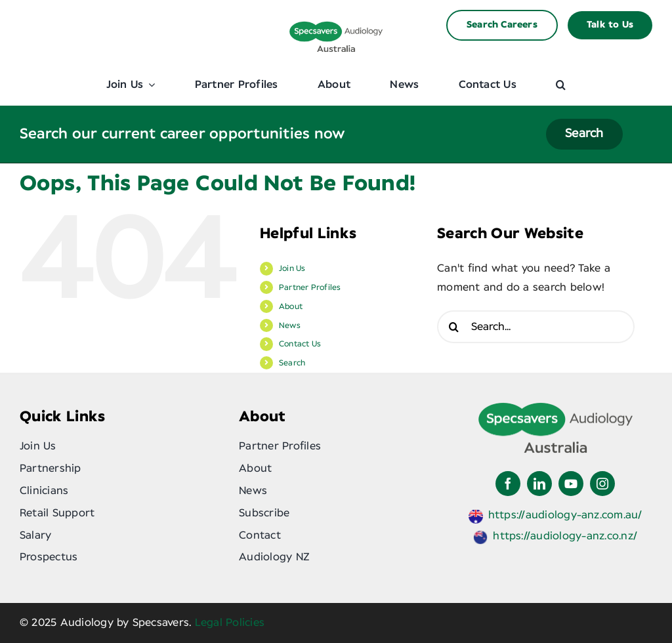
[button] (561, 85)
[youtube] (571, 484)
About (291, 306)
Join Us (292, 268)
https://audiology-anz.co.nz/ (565, 536)
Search (292, 363)
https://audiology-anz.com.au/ (565, 515)
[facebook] (508, 484)
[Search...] (536, 327)
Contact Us (300, 344)
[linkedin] (539, 484)
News (290, 325)
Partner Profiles (310, 287)
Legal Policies (230, 623)
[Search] (453, 327)
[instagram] (602, 484)
